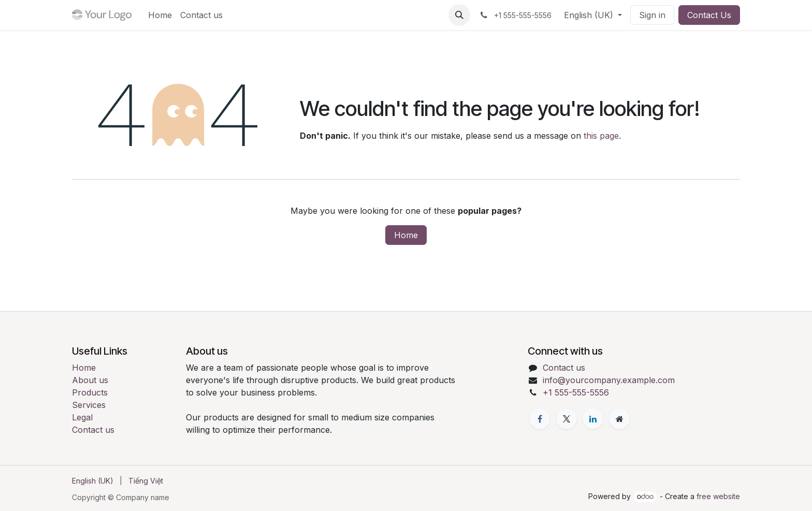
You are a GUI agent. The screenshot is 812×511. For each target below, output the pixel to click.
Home (406, 235)
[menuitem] (160, 15)
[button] (459, 15)
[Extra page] (619, 419)
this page (601, 136)
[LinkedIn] (593, 419)
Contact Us (709, 15)
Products (90, 392)
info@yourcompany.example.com (609, 380)
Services (89, 405)
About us (90, 380)
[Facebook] (540, 419)
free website (718, 496)
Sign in (652, 15)
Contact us (93, 430)
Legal (82, 417)
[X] (567, 419)
